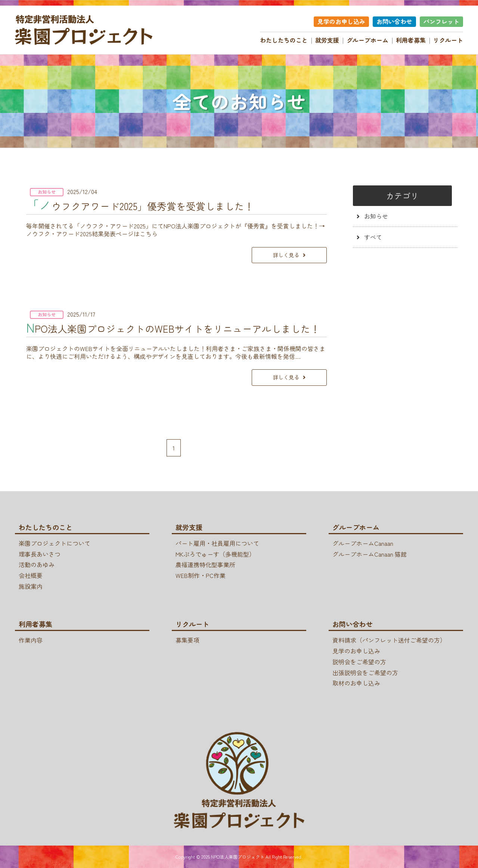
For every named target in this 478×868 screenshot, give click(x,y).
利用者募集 (411, 40)
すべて (367, 237)
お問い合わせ (394, 21)
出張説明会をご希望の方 (365, 672)
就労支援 (327, 40)
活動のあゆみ (37, 565)
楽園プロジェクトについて (55, 543)
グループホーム (367, 40)
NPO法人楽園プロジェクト (238, 857)
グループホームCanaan (363, 543)
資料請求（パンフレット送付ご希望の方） (389, 640)
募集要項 (187, 640)
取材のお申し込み (356, 683)
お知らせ (370, 216)
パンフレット (441, 21)
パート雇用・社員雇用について (217, 543)
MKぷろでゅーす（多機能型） (215, 554)
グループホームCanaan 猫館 (370, 554)
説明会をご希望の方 (359, 662)
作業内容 (31, 640)
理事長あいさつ (40, 554)
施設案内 (31, 586)
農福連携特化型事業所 (205, 565)
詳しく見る (281, 255)
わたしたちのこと (284, 40)
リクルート (448, 40)
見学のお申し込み (341, 21)
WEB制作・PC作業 (201, 575)
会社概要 (31, 575)
